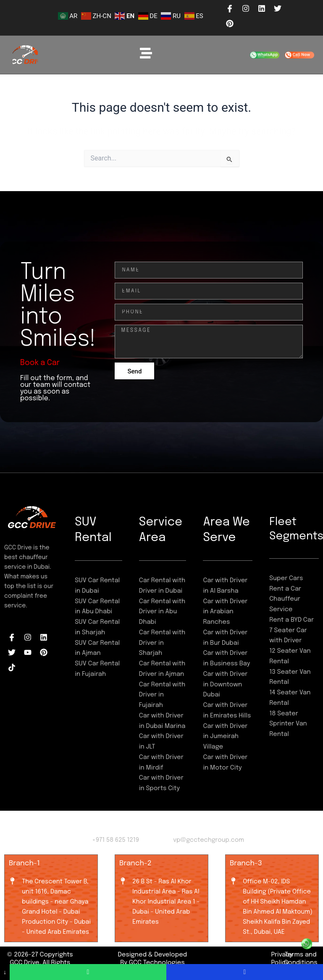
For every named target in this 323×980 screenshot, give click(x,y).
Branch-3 (246, 863)
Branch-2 (135, 863)
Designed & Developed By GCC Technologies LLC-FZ (152, 963)
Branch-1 (24, 863)
